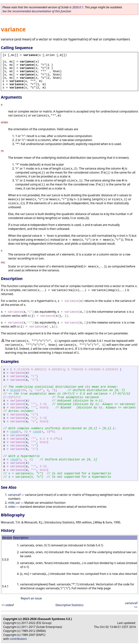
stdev (12, 507)
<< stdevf (8, 605)
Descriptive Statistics (69, 605)
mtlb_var (14, 503)
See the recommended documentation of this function (37, 11)
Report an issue (31, 598)
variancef (14, 495)
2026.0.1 (78, 7)
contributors (18, 639)
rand (14, 432)
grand (14, 390)
